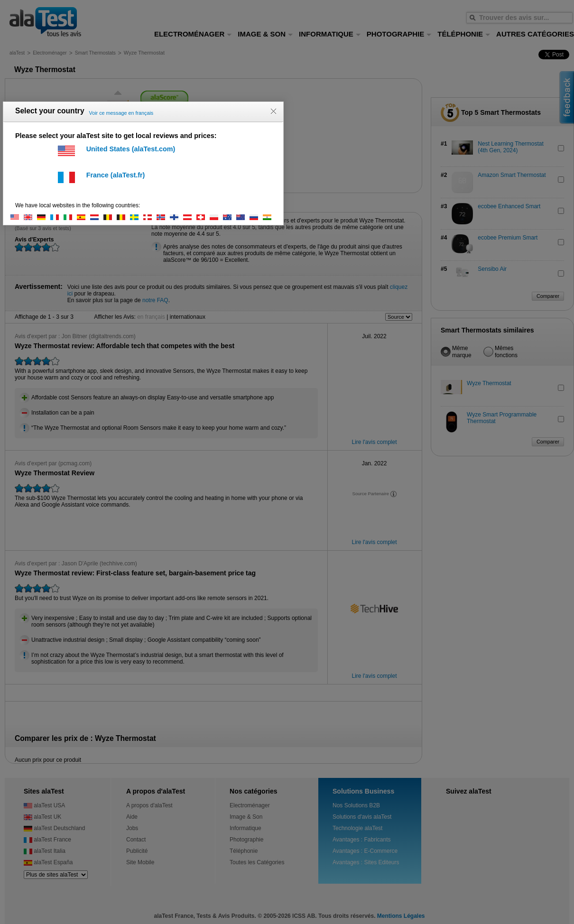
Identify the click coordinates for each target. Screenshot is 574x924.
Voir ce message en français (121, 113)
